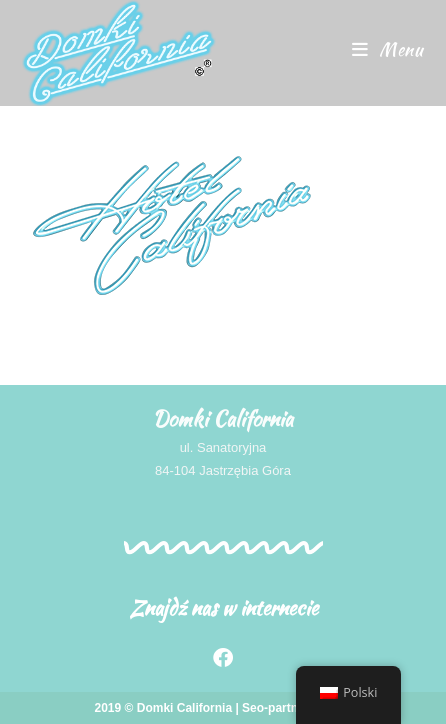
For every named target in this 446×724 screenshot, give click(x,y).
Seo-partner (275, 708)
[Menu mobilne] (388, 49)
